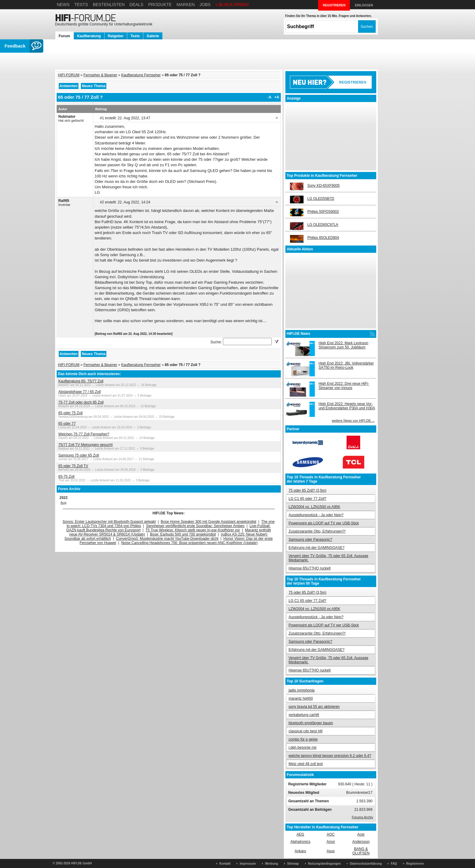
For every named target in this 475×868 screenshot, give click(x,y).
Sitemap (293, 864)
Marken (186, 5)
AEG (300, 834)
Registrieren (415, 864)
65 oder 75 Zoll (71, 413)
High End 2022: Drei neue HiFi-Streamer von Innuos (344, 386)
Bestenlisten (109, 5)
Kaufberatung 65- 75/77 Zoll (81, 381)
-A (269, 97)
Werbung (272, 864)
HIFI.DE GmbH (81, 863)
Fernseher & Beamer (100, 75)
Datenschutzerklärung (366, 864)
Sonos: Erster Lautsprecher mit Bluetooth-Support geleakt (109, 522)
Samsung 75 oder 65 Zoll (79, 455)
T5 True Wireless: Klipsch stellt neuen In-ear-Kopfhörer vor (193, 530)
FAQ (394, 864)
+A (277, 97)
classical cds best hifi (306, 731)
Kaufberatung (89, 36)
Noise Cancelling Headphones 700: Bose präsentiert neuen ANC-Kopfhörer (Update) (189, 543)
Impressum (248, 864)
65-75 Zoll (66, 477)
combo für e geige (303, 739)
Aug (64, 503)
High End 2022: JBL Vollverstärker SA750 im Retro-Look (346, 365)
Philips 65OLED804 (323, 238)
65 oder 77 (67, 424)
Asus (331, 851)
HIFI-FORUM (69, 75)
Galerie (153, 36)
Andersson (361, 842)
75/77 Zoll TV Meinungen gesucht (86, 445)
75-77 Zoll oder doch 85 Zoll (81, 402)
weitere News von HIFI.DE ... (353, 421)
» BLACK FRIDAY (232, 5)
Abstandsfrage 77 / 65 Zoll (80, 392)
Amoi (331, 842)
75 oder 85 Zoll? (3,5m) (308, 490)
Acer (361, 834)
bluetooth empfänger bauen (311, 723)
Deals (136, 5)
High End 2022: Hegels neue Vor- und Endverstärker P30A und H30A (347, 406)
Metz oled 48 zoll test (306, 764)
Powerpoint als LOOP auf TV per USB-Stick (324, 523)
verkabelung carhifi (304, 715)
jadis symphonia (302, 690)
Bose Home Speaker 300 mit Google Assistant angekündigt (209, 522)
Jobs (205, 5)
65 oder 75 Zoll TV (73, 466)
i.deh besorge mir (303, 748)
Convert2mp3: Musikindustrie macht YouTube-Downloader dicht (167, 539)
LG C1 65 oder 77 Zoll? (308, 499)
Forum (64, 36)
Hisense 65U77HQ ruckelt (310, 568)
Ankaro (300, 851)
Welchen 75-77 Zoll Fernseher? (84, 434)
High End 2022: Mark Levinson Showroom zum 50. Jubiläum (344, 345)
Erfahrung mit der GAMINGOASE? (317, 548)
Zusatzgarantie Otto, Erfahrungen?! (317, 531)
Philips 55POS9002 (323, 212)
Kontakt (225, 864)
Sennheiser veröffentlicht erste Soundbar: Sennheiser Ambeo (195, 526)
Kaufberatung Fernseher (141, 75)
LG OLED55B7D (321, 199)
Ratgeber (116, 36)
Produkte (160, 5)
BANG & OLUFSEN (361, 851)
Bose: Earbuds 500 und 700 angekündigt (183, 534)
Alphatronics (300, 842)
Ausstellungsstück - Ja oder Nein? (316, 515)
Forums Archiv (362, 817)
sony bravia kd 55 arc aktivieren (314, 707)
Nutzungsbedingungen (324, 864)
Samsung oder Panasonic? (311, 540)
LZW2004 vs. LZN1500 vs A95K (315, 507)
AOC (331, 834)
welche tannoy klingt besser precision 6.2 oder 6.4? (330, 756)
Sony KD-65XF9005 (324, 186)
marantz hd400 (301, 698)
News (63, 5)
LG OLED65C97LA (323, 225)
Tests (81, 5)
